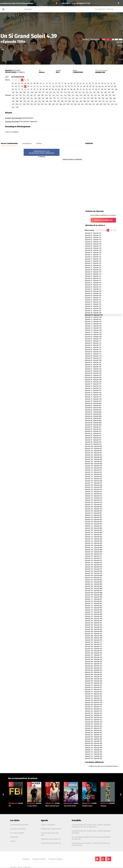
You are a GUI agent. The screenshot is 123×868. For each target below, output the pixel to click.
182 (99, 98)
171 (58, 98)
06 (28, 83)
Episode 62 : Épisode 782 (93, 365)
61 (93, 86)
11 (44, 83)
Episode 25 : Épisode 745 (93, 285)
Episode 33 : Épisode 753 (93, 302)
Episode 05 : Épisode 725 (93, 242)
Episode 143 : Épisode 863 (94, 539)
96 (96, 89)
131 (13, 95)
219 (28, 104)
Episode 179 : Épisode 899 (94, 616)
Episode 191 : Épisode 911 (93, 642)
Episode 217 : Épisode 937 (93, 698)
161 (21, 98)
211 (103, 101)
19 (68, 83)
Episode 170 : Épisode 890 (94, 597)
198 (55, 101)
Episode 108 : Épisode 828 (94, 464)
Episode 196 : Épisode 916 (94, 653)
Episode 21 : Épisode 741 (93, 276)
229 (64, 104)
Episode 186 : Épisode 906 (94, 631)
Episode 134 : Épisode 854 (94, 520)
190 (25, 101)
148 (77, 95)
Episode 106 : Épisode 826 (94, 459)
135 (28, 95)
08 (34, 83)
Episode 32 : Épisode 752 (93, 300)
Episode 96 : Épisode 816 (93, 438)
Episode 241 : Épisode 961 (93, 750)
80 (47, 89)
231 (72, 104)
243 (116, 104)
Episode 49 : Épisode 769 (93, 337)
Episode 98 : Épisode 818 (93, 442)
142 (54, 95)
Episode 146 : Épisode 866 (94, 545)
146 (69, 95)
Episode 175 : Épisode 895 (93, 608)
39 (25, 86)
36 (16, 86)
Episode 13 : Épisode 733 (93, 259)
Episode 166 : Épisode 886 (94, 588)
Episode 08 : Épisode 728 (93, 248)
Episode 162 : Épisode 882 (93, 580)
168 (47, 98)
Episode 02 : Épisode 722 (93, 235)
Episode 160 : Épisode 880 (94, 576)
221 (35, 104)
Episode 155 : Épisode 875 (93, 565)
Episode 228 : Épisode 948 (94, 722)
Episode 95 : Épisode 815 (93, 436)
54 (72, 86)
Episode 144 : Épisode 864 (94, 541)
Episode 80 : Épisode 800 (93, 403)
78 (40, 89)
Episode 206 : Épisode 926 (94, 674)
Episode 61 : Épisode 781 (93, 362)
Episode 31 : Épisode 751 (93, 298)
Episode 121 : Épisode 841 (93, 492)
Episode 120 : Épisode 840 (94, 489)
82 (53, 89)
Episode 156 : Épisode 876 (94, 567)
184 (107, 98)
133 (20, 95)
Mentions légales (56, 859)
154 (99, 95)
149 (81, 95)
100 (109, 89)
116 (61, 92)
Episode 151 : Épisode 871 (93, 556)
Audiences (14, 837)
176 (77, 98)
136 (31, 95)
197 (51, 101)
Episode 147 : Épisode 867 (94, 548)
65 (106, 86)
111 (43, 92)
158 (114, 95)
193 (36, 101)
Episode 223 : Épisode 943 (93, 711)
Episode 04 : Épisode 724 (93, 240)
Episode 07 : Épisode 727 (93, 246)
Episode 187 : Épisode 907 (94, 634)
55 (75, 86)
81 (50, 89)
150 (85, 95)
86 (65, 89)
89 (74, 89)
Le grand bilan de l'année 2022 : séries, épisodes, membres (91, 832)
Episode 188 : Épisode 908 (94, 636)
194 (39, 101)
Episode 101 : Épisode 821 (93, 449)
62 (97, 86)
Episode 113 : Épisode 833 (93, 474)
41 (31, 86)
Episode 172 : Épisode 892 (93, 601)
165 (35, 98)
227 (57, 104)
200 (62, 101)
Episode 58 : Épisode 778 (93, 356)
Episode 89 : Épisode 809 (93, 423)
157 (110, 95)
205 (81, 101)
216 (17, 104)
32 (108, 83)
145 (65, 95)
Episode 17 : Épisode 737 (93, 268)
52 (66, 86)
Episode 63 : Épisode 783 (93, 367)
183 (103, 98)
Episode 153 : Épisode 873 (93, 560)
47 (50, 86)
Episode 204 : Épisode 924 (94, 670)
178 (84, 98)
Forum (13, 841)
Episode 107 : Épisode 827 (94, 461)
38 (22, 86)
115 (58, 92)
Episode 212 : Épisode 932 (93, 687)
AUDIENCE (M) (100, 72)
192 (32, 101)
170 (54, 98)
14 (53, 83)
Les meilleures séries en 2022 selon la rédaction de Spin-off (91, 838)
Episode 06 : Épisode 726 (93, 244)
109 (36, 92)
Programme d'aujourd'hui (51, 829)
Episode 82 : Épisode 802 (93, 408)
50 (60, 86)
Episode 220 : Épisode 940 (94, 705)
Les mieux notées (17, 833)
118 (69, 92)
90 (77, 89)
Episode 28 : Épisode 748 (93, 291)
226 (53, 104)
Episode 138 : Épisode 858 (93, 528)
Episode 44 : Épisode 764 (93, 326)
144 (61, 95)
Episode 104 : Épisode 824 (94, 455)
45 (44, 86)
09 (38, 83)
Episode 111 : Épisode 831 (93, 470)
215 (13, 104)
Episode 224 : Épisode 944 (94, 713)
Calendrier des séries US (51, 839)
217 (20, 104)
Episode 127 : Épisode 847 (94, 504)
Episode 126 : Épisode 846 (94, 502)
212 (107, 101)
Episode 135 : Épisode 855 (93, 522)
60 (90, 86)
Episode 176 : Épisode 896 (94, 610)
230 (68, 104)
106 (24, 92)
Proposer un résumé (12, 122)
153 (95, 95)
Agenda (44, 820)
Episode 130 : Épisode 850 (93, 511)
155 (103, 95)
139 (42, 95)
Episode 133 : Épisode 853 (93, 517)
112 (47, 92)
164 (32, 98)
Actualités (76, 820)
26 (90, 83)
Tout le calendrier (48, 825)
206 (85, 101)
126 (98, 92)
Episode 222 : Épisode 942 (93, 709)
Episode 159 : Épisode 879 (94, 573)
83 (56, 89)
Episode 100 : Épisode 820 (94, 446)
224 (46, 104)
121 (80, 92)
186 (114, 98)
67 (112, 86)
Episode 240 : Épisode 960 (94, 748)
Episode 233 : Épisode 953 (93, 733)
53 (69, 86)
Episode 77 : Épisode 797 (93, 397)
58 (84, 86)
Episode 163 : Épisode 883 (93, 582)
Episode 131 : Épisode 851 (93, 513)
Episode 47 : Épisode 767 (93, 332)
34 (114, 83)
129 (109, 92)
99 (105, 89)
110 (40, 92)
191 (28, 101)
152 (92, 95)
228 (61, 104)
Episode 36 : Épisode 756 (93, 308)
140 (46, 95)
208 (92, 101)
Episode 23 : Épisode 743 (93, 281)
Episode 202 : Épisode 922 (93, 666)
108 (32, 92)
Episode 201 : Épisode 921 (93, 664)
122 (83, 92)
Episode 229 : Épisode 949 (94, 724)
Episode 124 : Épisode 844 (94, 498)
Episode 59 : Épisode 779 (93, 358)
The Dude (65, 3)
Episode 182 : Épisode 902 (93, 623)
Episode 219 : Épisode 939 (93, 702)
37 (19, 86)
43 (38, 86)
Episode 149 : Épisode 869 (94, 552)
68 (115, 86)
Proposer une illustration (14, 118)
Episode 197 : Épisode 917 (94, 655)
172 (62, 98)
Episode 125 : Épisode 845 (93, 500)
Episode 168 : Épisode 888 (94, 593)
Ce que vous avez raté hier (50, 834)
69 (13, 89)
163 (28, 98)
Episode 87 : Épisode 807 (93, 418)
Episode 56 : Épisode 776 (93, 352)
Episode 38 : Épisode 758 (93, 313)
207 (88, 101)
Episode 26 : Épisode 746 (93, 287)
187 (13, 101)
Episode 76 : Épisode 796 (93, 395)
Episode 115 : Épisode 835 (93, 479)
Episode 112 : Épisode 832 (93, 472)
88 (71, 89)
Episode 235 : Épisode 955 (93, 737)
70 (16, 89)
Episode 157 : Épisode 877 (94, 569)
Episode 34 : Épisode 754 (93, 304)
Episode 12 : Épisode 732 (93, 257)
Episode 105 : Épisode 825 (93, 457)
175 (73, 98)
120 (76, 92)
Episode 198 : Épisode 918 (94, 657)
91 (81, 89)
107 (28, 92)
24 (84, 83)
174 (69, 98)
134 (24, 95)
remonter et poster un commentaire (72, 159)
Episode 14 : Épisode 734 (93, 261)
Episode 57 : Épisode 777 (93, 354)
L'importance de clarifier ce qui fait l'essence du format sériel (91, 844)
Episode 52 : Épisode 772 (93, 343)
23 (81, 83)
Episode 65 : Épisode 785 (93, 371)
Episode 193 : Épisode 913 (93, 647)
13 (50, 83)
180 (92, 98)
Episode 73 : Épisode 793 (93, 388)
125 (94, 92)
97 (99, 89)
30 (102, 83)
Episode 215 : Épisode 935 (93, 694)
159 (13, 98)
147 (73, 95)
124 (91, 92)
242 (112, 104)
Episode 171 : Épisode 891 (93, 599)
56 (78, 86)
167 (43, 98)
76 (34, 89)
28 (96, 83)
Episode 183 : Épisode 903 (93, 625)
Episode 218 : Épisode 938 (93, 700)
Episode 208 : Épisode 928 (94, 679)
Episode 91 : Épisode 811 (93, 427)
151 (88, 95)
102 (116, 89)
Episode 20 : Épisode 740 (93, 274)
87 (68, 89)
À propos (26, 859)
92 (84, 89)
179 (88, 98)
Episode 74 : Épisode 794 (93, 390)
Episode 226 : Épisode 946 (94, 718)
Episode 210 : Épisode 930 (93, 683)
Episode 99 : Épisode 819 (93, 444)
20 (71, 83)
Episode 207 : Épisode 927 (94, 677)
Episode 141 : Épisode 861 (93, 535)
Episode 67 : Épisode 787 (93, 375)
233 (79, 104)
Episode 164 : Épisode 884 (94, 584)
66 (109, 86)
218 (24, 104)
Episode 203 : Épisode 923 (93, 668)
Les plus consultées (18, 829)
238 (97, 104)
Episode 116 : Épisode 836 (93, 481)
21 (74, 83)
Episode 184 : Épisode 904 (94, 627)
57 (81, 86)
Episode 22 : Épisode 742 (93, 278)
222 (39, 104)
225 (50, 104)
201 (66, 101)
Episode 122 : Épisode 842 (93, 494)
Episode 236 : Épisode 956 (93, 739)
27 (93, 83)
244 (13, 107)
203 (73, 101)
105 (21, 92)
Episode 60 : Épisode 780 (93, 360)
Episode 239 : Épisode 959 (93, 746)
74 (28, 89)
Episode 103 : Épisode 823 (93, 453)
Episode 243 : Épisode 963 (94, 754)
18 (65, 83)
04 (22, 83)
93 (87, 89)
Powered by (12, 132)
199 (58, 101)
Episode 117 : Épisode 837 (93, 483)
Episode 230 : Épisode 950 (93, 726)
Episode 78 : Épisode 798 (93, 399)
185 (111, 98)
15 (56, 83)
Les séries (15, 820)
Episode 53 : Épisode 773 (93, 345)
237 (94, 104)
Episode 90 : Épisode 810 (93, 425)
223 (42, 104)
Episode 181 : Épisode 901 (93, 621)
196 (47, 101)
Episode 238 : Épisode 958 (93, 743)
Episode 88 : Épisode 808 (93, 421)
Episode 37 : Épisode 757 (93, 311)
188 (17, 101)
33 (111, 83)
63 (100, 86)
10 (41, 83)
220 (31, 104)
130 (113, 92)
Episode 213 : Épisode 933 (93, 690)
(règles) (120, 45)
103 (13, 92)
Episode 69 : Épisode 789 (93, 380)
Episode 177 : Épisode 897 (94, 612)
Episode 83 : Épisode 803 (93, 410)
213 (111, 101)
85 (62, 89)
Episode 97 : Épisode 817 (93, 440)
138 (39, 95)
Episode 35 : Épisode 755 (93, 306)
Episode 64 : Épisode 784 (93, 369)
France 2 (22, 72)
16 (59, 83)
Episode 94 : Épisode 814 (93, 433)
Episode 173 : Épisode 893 (93, 603)
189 (21, 101)
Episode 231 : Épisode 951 (93, 728)
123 (87, 92)
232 (75, 104)
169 (51, 98)
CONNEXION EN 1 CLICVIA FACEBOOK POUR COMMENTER (42, 152)
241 (109, 104)
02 (16, 83)
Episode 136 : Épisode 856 (93, 524)
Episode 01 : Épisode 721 (93, 233)
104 (17, 92)
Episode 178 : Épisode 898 (94, 614)
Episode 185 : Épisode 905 (93, 629)
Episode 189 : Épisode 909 (94, 638)
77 (37, 89)
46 (47, 86)
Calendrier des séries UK (51, 843)
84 (59, 89)
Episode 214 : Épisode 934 (94, 692)
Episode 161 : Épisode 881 (93, 578)
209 (96, 101)
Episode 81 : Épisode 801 (93, 406)
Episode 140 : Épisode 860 (94, 532)
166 (39, 98)
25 (87, 83)
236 (90, 104)
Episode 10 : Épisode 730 (93, 253)
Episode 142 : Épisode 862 (94, 537)
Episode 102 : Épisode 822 (93, 451)
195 (43, 101)
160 (17, 98)
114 (54, 92)
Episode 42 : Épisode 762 (93, 322)
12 (47, 83)
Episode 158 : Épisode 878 (94, 571)
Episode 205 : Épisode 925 (93, 672)
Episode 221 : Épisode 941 (93, 707)
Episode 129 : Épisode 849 (94, 509)
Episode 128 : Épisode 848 (94, 507)
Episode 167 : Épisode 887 (94, 591)
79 (44, 89)
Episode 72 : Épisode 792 (93, 386)
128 (105, 92)
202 (70, 101)
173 (65, 98)
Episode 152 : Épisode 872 (93, 558)
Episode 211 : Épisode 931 (93, 685)
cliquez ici (42, 156)
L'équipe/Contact (39, 859)
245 (17, 107)
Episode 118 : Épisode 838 (93, 485)
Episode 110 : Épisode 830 (93, 468)
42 (34, 86)
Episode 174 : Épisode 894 (94, 606)
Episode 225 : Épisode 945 (93, 715)
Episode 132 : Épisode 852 (93, 515)
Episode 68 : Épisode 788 (93, 378)
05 (25, 83)
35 (13, 86)
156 (106, 95)
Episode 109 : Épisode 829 (94, 466)
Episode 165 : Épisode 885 (93, 586)
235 (86, 104)
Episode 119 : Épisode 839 (93, 487)
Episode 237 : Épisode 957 (93, 741)
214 (114, 101)
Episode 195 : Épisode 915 (93, 651)
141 (50, 95)
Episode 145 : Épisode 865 (94, 543)
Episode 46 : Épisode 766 (93, 330)
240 (105, 104)
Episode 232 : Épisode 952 (93, 730)
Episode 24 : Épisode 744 (93, 283)
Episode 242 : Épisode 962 (94, 752)
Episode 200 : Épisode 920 (94, 662)
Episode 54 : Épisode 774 (93, 347)
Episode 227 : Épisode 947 (94, 720)
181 (96, 98)
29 (99, 83)
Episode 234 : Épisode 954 (94, 735)
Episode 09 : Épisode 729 (93, 250)
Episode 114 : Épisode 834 (94, 477)
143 (57, 95)
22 (77, 83)
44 (41, 86)
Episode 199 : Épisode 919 (94, 659)
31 (105, 83)
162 (24, 98)
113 (50, 92)
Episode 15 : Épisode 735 (93, 263)
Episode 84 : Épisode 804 (93, 412)
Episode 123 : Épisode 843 (93, 496)
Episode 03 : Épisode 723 (93, 237)
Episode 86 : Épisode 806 (93, 416)
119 (72, 92)
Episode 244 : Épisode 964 (94, 756)
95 (93, 89)
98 (102, 89)
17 (62, 83)
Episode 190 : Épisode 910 (94, 640)
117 (65, 92)
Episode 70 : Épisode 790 (93, 382)
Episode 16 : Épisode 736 (93, 265)
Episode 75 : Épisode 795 (93, 393)
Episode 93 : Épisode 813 (93, 431)
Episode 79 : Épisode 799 (93, 401)
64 (103, 86)
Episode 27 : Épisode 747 (93, 289)
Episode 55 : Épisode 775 (93, 350)
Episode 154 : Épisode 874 (94, 563)
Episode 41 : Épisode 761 (93, 319)
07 (31, 83)
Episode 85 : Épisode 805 (93, 414)
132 (17, 95)
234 (83, 104)
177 (81, 98)
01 (13, 83)
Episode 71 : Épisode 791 (93, 384)
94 (90, 89)
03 (19, 83)
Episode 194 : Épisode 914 (94, 649)
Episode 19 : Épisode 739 (93, 272)
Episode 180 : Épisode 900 (94, 619)
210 (100, 101)
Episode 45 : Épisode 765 (93, 328)
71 (19, 89)
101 (112, 89)
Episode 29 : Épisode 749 (93, 293)
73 (25, 89)
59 (87, 86)
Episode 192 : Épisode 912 (93, 644)
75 (31, 89)
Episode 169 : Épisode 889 (94, 595)
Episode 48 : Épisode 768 (93, 335)
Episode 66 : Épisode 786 (93, 373)
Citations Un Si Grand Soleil (103, 220)
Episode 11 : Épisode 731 (93, 255)
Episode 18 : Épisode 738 (93, 270)
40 (28, 86)
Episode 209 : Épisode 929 (94, 681)
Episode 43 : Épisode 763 (93, 324)
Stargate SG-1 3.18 (83, 3)
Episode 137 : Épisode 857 (93, 526)
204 (77, 101)
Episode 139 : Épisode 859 (93, 530)
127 (102, 92)
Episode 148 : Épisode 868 (94, 550)
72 (22, 89)
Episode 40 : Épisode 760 (93, 317)
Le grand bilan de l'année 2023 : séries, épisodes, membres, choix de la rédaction (91, 826)
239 (101, 104)
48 (53, 86)
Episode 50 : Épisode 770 (93, 339)
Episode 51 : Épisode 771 (93, 341)
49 (57, 86)
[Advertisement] (99, 123)
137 (35, 95)
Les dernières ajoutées (19, 825)
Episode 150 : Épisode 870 (94, 554)
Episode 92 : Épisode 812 (93, 429)
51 (63, 86)
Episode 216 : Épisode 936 (93, 696)
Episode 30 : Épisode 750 (93, 296)
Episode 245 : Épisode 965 (94, 758)
